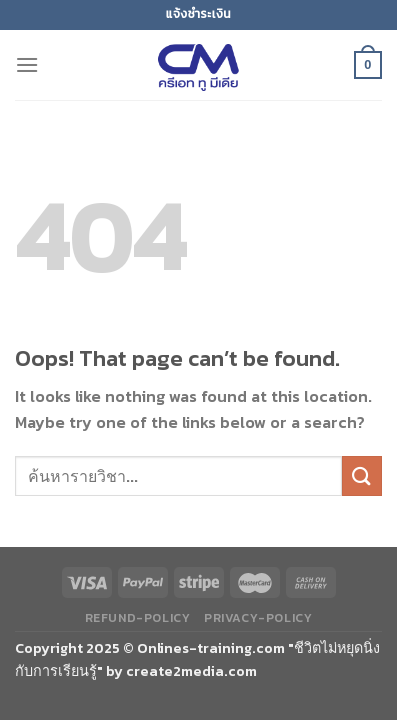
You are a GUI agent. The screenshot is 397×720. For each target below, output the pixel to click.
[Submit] (362, 475)
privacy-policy (258, 618)
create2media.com (191, 671)
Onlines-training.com (211, 648)
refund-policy (138, 618)
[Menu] (27, 64)
